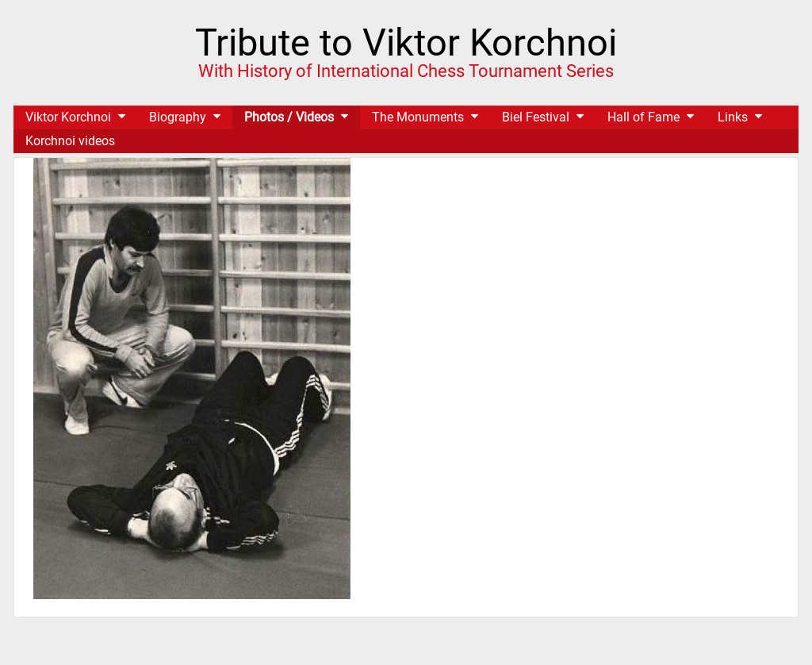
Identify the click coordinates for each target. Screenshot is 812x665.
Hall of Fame (643, 117)
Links (733, 117)
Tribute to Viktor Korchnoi (406, 42)
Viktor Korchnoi (68, 117)
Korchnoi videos (70, 141)
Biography (178, 117)
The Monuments (418, 117)
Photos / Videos (289, 117)
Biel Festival (536, 117)
